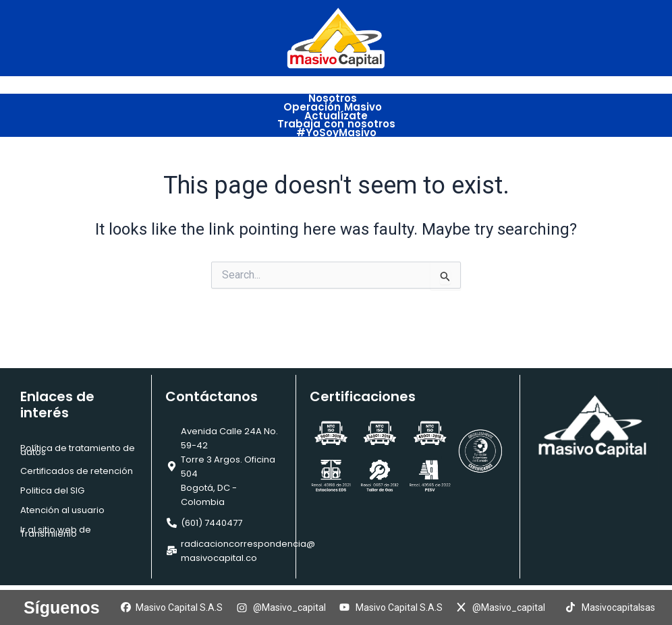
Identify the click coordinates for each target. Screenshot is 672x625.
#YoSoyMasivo (336, 127)
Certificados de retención (77, 471)
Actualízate (336, 112)
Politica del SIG (52, 490)
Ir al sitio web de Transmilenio (56, 532)
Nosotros (336, 97)
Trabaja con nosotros (336, 120)
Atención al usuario (62, 510)
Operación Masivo (336, 105)
